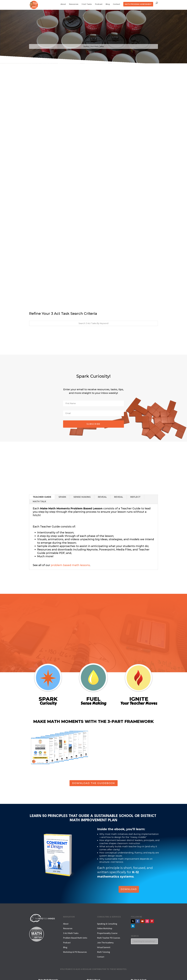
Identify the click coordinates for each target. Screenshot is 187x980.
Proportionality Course (107, 933)
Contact (117, 4)
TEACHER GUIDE (42, 497)
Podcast (99, 4)
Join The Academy (105, 943)
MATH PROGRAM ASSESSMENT (138, 4)
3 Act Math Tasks (71, 933)
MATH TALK (39, 501)
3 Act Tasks (87, 4)
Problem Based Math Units (75, 938)
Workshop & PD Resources (75, 952)
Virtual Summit (104, 947)
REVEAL (102, 497)
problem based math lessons (70, 565)
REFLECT (135, 497)
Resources (74, 4)
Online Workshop (105, 928)
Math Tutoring (104, 952)
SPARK (62, 497)
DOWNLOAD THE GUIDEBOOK (94, 783)
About (63, 4)
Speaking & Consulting (107, 924)
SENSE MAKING (82, 497)
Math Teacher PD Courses (109, 938)
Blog (108, 4)
